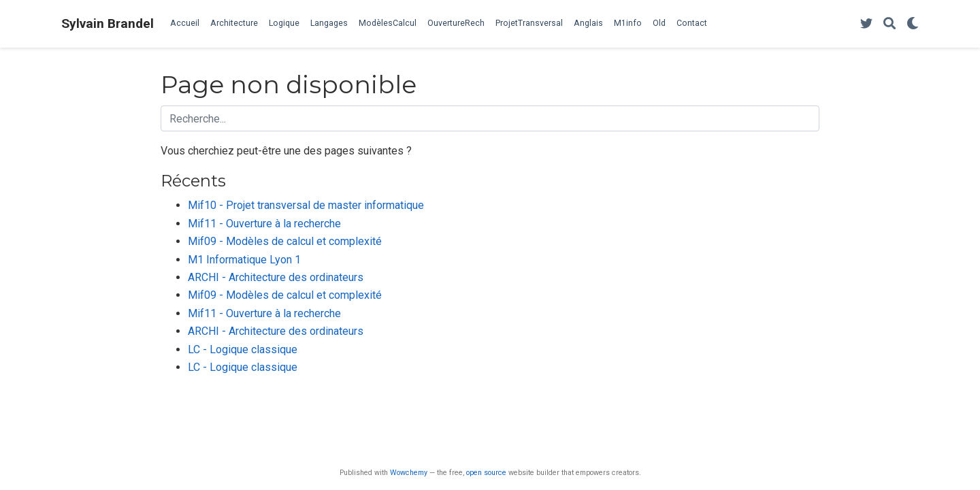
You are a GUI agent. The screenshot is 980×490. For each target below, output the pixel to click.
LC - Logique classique (243, 349)
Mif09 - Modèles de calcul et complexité (285, 241)
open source (486, 473)
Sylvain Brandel (108, 23)
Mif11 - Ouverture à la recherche (264, 224)
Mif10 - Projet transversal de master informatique (306, 205)
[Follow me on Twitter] (866, 24)
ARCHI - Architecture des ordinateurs (276, 277)
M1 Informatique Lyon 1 (244, 260)
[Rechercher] (889, 24)
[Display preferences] (913, 24)
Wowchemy (409, 473)
